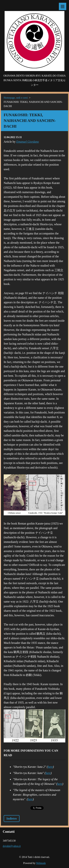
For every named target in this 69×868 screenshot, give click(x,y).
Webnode (41, 863)
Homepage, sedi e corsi (16, 98)
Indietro (12, 819)
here (50, 767)
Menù (63, 6)
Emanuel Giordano (28, 142)
